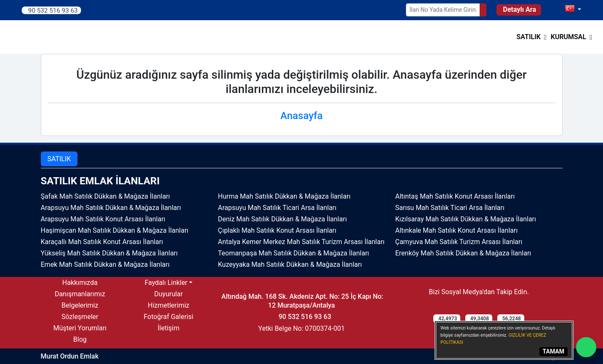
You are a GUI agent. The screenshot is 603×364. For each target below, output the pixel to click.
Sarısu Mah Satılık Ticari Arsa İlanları (450, 208)
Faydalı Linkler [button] (166, 283)
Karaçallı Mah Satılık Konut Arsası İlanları (102, 242)
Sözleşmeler (80, 317)
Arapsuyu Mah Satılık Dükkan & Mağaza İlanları (111, 208)
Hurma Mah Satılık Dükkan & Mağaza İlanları (284, 196)
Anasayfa (301, 116)
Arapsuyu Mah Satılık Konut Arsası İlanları (103, 219)
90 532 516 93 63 (53, 10)
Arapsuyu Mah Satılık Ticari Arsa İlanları (277, 208)
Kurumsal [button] (568, 37)
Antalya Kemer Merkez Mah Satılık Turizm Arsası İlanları (301, 242)
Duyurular (168, 294)
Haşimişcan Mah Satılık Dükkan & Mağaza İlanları (115, 230)
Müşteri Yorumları (80, 328)
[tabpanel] (302, 223)
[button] (532, 37)
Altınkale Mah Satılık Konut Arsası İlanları (457, 230)
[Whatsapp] (586, 347)
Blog (80, 339)
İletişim (168, 328)
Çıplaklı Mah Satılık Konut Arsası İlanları (277, 230)
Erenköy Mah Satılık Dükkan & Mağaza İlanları (463, 253)
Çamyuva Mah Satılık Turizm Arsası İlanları (459, 242)
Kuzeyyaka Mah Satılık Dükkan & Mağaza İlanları (290, 264)
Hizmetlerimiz (169, 305)
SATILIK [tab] (59, 159)
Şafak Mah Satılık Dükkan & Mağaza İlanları (105, 196)
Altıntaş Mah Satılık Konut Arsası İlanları (455, 196)
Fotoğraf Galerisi (168, 317)
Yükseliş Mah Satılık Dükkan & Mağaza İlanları (109, 253)
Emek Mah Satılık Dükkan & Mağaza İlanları (105, 264)
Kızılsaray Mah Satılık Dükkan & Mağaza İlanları (466, 219)
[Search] (483, 10)
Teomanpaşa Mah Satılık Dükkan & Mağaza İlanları (294, 253)
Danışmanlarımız (80, 294)
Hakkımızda (80, 283)
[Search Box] (443, 10)
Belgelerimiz (80, 305)
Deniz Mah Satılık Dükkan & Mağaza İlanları (283, 219)
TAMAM (554, 351)
